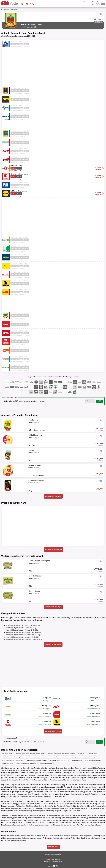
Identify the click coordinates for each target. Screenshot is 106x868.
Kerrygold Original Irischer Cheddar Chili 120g (22, 630)
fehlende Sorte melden (53, 645)
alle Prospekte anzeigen (53, 549)
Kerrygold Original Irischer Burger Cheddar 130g (23, 625)
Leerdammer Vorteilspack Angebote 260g (27, 764)
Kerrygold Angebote (77, 760)
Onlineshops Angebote (8, 754)
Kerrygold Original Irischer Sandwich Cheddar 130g (24, 640)
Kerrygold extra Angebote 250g (93, 760)
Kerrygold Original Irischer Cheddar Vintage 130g (23, 635)
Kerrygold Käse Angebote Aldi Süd (40, 757)
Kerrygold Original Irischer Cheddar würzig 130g (23, 637)
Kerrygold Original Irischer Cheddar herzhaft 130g (23, 632)
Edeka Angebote (82, 754)
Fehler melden (53, 847)
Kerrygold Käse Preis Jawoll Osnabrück (37, 760)
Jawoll (17, 9)
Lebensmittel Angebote (46, 764)
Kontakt (46, 862)
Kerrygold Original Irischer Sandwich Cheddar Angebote (31, 754)
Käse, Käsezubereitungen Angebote (59, 760)
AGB (53, 859)
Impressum (48, 859)
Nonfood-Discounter (9, 9)
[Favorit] (101, 14)
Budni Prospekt (93, 754)
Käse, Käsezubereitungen (50, 801)
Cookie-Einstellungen (57, 862)
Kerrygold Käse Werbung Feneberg (61, 757)
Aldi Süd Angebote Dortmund (20, 757)
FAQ (50, 862)
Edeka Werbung (6, 757)
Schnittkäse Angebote (7, 764)
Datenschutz (58, 859)
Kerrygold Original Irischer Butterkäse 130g (21, 628)
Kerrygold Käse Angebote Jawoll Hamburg (84, 757)
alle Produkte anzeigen (53, 496)
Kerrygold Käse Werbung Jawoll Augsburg (13, 760)
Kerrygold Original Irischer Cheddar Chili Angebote (62, 754)
